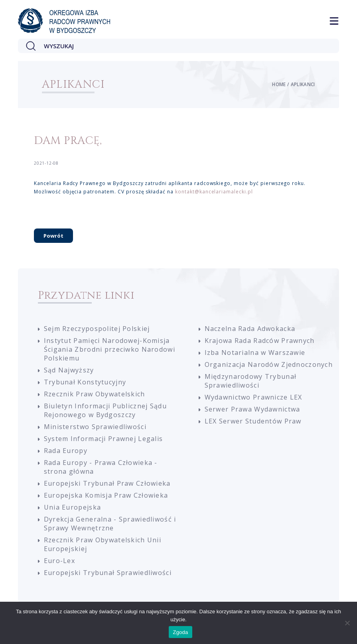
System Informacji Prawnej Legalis (104, 439)
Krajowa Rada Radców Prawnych (260, 341)
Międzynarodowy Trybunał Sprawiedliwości (251, 381)
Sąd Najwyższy (69, 370)
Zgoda (180, 632)
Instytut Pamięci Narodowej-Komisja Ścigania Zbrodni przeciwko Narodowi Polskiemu (109, 349)
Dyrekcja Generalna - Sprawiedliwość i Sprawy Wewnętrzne (110, 524)
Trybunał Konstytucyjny (85, 382)
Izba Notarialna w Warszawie (255, 353)
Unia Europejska (72, 507)
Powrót (53, 236)
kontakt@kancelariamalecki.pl (214, 192)
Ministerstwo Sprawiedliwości (95, 427)
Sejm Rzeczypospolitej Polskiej (97, 329)
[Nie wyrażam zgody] (347, 623)
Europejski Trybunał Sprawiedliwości (108, 573)
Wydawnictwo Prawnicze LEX (253, 397)
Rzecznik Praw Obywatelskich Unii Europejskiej (103, 544)
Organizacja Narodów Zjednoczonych (269, 364)
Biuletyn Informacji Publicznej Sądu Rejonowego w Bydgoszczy (105, 410)
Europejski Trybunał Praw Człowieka (107, 483)
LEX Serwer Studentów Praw (253, 421)
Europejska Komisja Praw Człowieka (106, 495)
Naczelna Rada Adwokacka (250, 329)
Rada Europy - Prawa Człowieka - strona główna (101, 467)
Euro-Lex (59, 561)
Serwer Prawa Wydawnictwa (252, 409)
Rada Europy (66, 451)
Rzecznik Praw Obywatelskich (95, 394)
